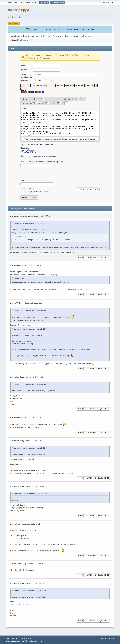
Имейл (24, 70)
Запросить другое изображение (44, 156)
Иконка (25, 81)
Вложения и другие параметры (39, 144)
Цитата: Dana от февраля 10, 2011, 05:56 (31, 223)
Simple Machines (25, 638)
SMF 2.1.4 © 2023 (12, 638)
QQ (80, 257)
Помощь (104, 638)
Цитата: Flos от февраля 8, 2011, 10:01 (31, 329)
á (21, 95)
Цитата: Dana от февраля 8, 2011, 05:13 (31, 591)
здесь (63, 29)
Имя (23, 65)
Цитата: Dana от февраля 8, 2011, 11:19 (31, 310)
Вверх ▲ (111, 638)
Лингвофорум (18, 10)
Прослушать (25, 156)
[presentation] (42, 173)
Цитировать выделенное (97, 257)
